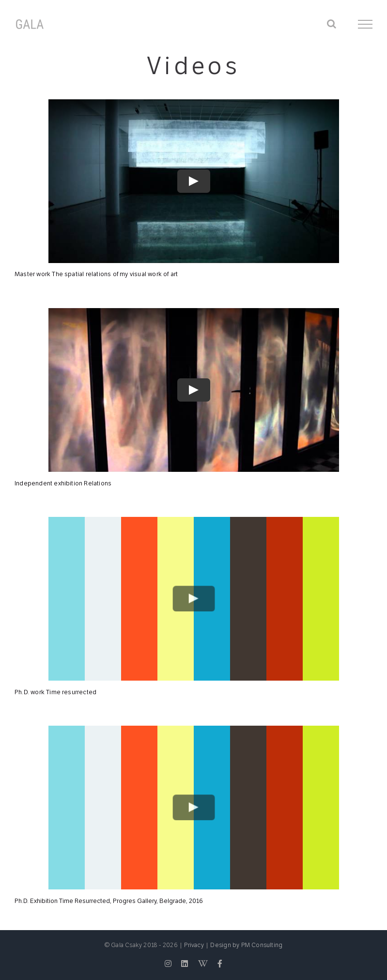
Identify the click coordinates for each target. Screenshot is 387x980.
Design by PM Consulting (246, 945)
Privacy (194, 945)
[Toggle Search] (332, 24)
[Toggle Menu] (365, 24)
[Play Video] (194, 181)
